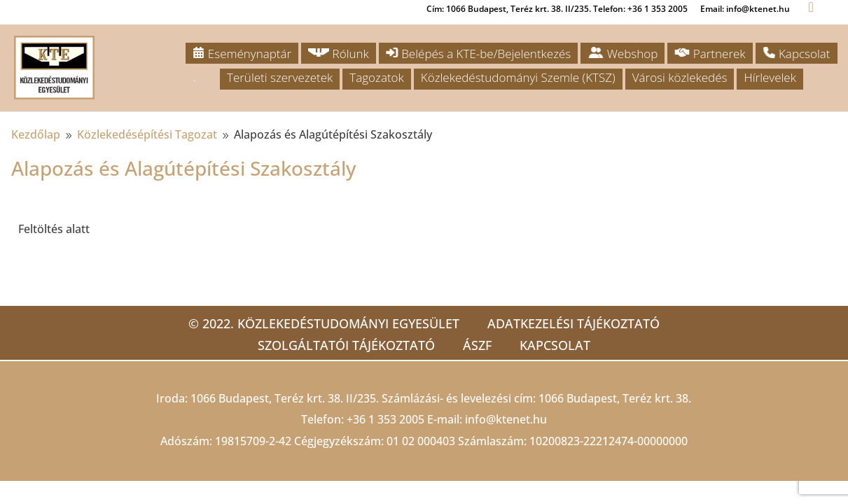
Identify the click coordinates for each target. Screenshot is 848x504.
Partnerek (710, 54)
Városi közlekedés (680, 77)
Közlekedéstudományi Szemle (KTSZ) (518, 77)
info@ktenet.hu (506, 419)
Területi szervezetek (280, 77)
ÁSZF (477, 345)
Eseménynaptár (242, 54)
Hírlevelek (770, 77)
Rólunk (339, 54)
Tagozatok (376, 77)
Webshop (623, 54)
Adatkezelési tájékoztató (574, 323)
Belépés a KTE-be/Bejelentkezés (478, 54)
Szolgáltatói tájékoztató (346, 345)
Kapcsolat (797, 54)
